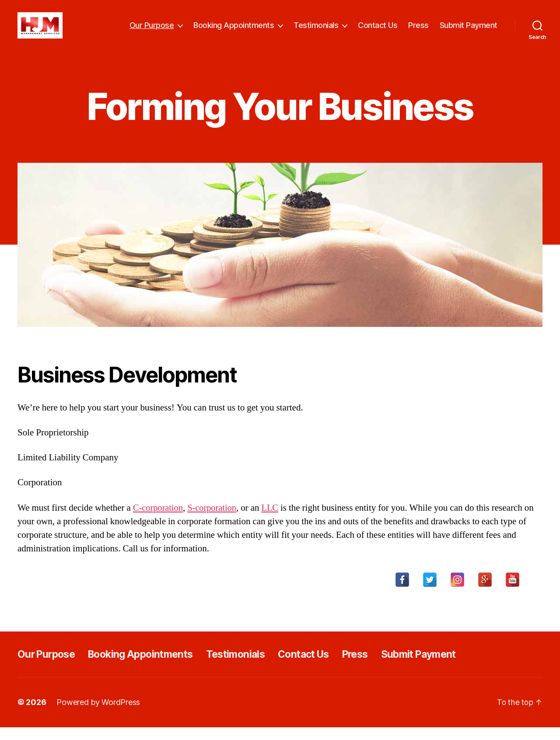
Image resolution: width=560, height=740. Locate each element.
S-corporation (214, 521)
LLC (273, 521)
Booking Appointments (234, 32)
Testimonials (316, 32)
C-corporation (159, 521)
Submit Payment (469, 32)
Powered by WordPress (98, 715)
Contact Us (378, 32)
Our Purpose (152, 32)
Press (418, 32)
